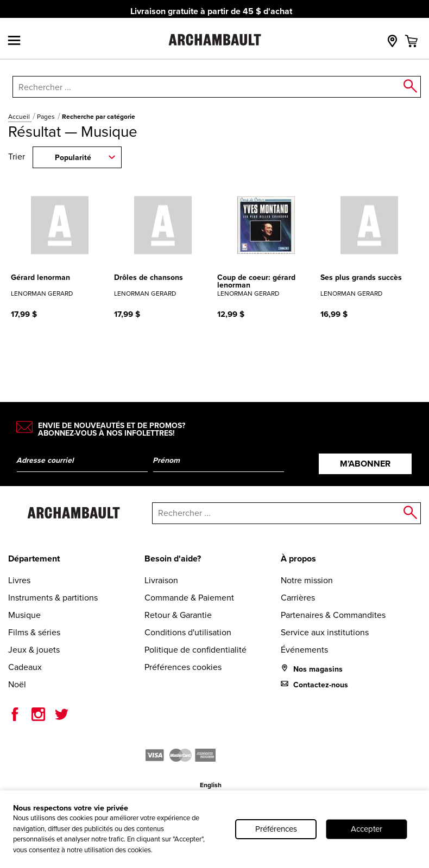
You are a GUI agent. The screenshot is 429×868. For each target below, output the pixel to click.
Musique (24, 615)
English (211, 785)
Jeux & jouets (34, 650)
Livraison (161, 580)
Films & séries (34, 632)
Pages (47, 117)
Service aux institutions (325, 632)
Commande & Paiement (189, 598)
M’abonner (365, 464)
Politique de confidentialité (195, 650)
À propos (298, 559)
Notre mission (307, 580)
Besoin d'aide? (173, 559)
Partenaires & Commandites (333, 615)
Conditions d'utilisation (188, 632)
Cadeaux (25, 667)
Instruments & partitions (53, 598)
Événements (304, 650)
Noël (17, 684)
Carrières (298, 598)
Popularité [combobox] (73, 158)
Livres (19, 580)
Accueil (20, 117)
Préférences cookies (183, 667)
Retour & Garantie (178, 615)
